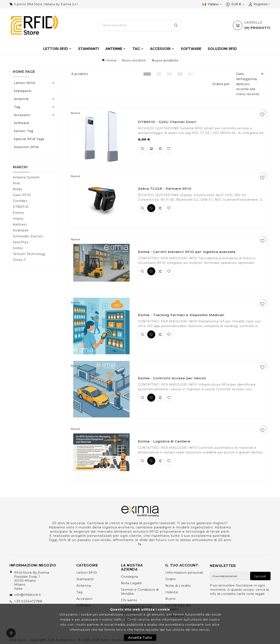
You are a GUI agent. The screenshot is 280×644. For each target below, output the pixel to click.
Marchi (20, 167)
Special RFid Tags (29, 139)
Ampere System (26, 177)
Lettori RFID (25, 83)
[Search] (176, 25)
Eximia (18, 213)
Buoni (170, 599)
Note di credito (178, 586)
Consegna (129, 577)
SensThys (21, 242)
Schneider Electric (28, 236)
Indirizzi (172, 592)
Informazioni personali (184, 573)
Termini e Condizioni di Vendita (140, 592)
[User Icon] (260, 4)
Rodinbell (21, 230)
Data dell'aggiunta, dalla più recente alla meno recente (250, 84)
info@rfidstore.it (28, 595)
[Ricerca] (135, 25)
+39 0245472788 (28, 601)
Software (22, 123)
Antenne (21, 99)
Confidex (20, 201)
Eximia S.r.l (69, 4)
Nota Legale (131, 583)
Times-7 (19, 260)
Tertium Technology (29, 254)
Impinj (18, 219)
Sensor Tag (24, 131)
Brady (18, 189)
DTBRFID (21, 207)
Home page (24, 72)
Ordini (170, 579)
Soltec (18, 248)
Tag (17, 107)
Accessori (22, 115)
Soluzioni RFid (26, 147)
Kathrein (20, 224)
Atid (16, 183)
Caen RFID (22, 195)
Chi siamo (129, 600)
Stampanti (23, 91)
